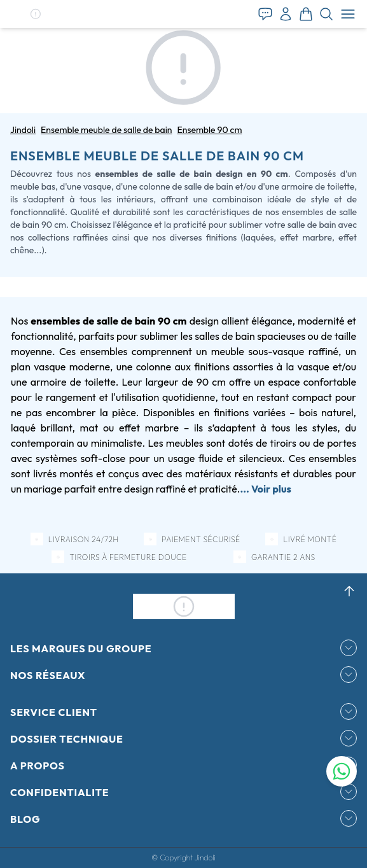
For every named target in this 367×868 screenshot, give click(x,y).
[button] (35, 14)
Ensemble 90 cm (209, 130)
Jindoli (23, 130)
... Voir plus (265, 489)
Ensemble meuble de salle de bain (106, 130)
